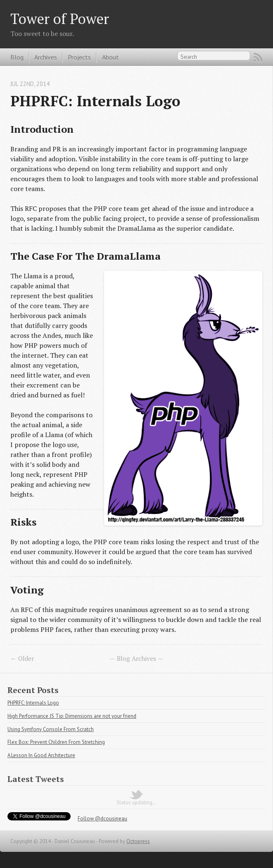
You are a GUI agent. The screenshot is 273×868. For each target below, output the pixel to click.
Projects (79, 57)
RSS (258, 57)
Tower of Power (60, 18)
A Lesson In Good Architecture (41, 755)
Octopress (138, 841)
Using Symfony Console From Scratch (51, 729)
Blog (17, 57)
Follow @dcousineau (102, 819)
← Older (22, 658)
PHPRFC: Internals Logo (95, 101)
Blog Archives (136, 658)
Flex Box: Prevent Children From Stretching (56, 742)
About (110, 57)
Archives (46, 57)
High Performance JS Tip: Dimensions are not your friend (72, 716)
